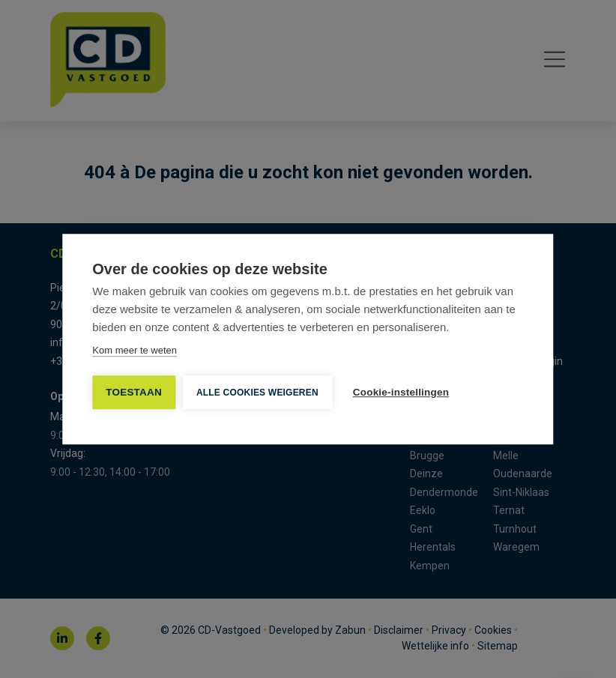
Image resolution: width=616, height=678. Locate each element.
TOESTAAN (134, 392)
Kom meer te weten (135, 350)
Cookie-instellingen (401, 392)
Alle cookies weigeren (257, 393)
